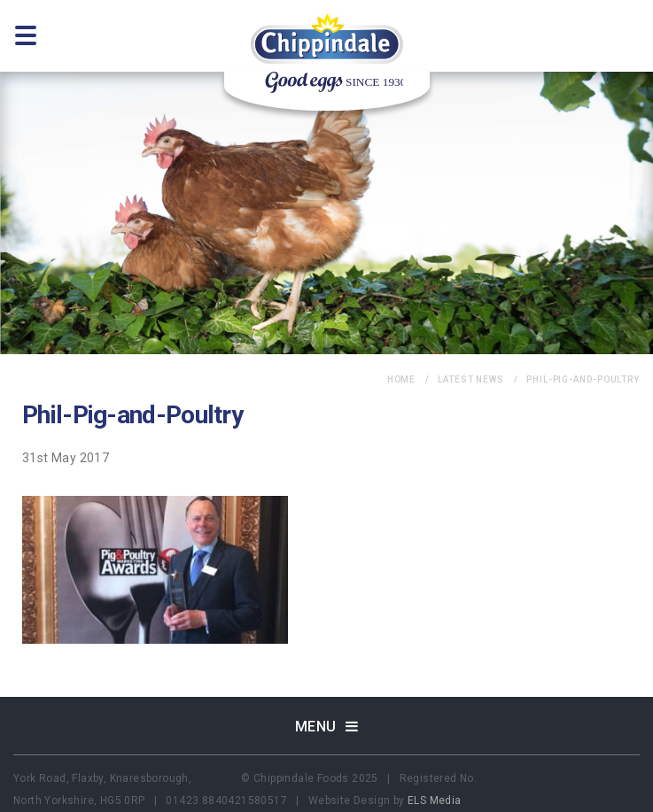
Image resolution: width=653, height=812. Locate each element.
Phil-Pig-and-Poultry (583, 379)
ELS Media (435, 800)
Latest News (471, 379)
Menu (327, 727)
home (402, 379)
